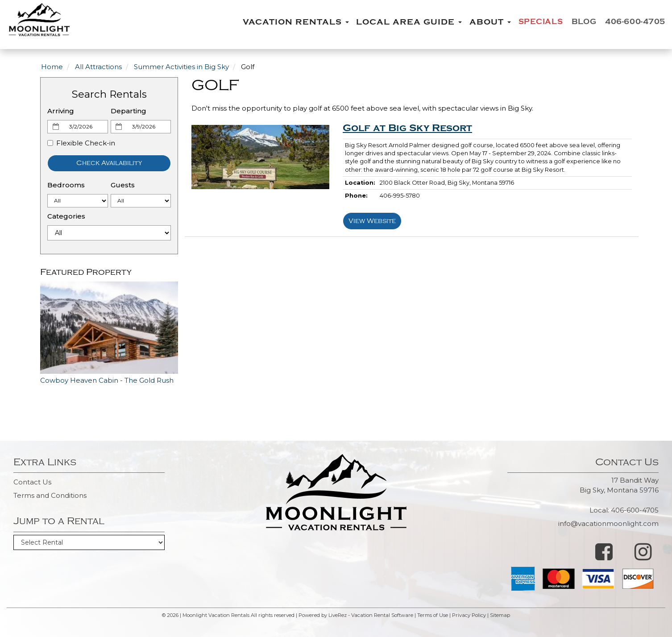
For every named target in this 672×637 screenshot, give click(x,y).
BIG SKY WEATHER (336, 564)
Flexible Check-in (81, 143)
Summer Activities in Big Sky (181, 67)
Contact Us (32, 482)
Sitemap (500, 615)
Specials (531, 22)
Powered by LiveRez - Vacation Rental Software (356, 615)
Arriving (61, 111)
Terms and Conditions (50, 495)
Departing (129, 111)
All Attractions (98, 67)
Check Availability (109, 163)
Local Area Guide (397, 22)
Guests (123, 185)
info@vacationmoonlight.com (608, 523)
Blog (577, 22)
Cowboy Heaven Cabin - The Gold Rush (107, 380)
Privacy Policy (469, 615)
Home (52, 67)
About (479, 22)
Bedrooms (66, 185)
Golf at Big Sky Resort (407, 128)
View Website (372, 221)
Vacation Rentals (284, 22)
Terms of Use (433, 615)
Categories (66, 216)
